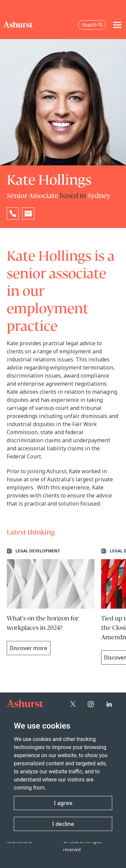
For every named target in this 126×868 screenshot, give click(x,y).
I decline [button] (63, 824)
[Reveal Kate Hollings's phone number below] (13, 214)
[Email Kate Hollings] (28, 214)
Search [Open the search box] (92, 25)
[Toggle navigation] (117, 25)
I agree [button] (63, 803)
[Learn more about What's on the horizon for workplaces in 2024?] (51, 602)
